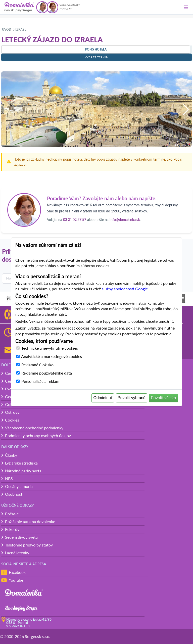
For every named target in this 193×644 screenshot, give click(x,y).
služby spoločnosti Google (125, 289)
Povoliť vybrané (132, 398)
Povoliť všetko (163, 398)
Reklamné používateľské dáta (47, 373)
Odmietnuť (103, 398)
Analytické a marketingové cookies (52, 356)
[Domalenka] (19, 7)
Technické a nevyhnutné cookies (50, 348)
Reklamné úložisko (37, 365)
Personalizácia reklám (40, 381)
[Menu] (186, 7)
